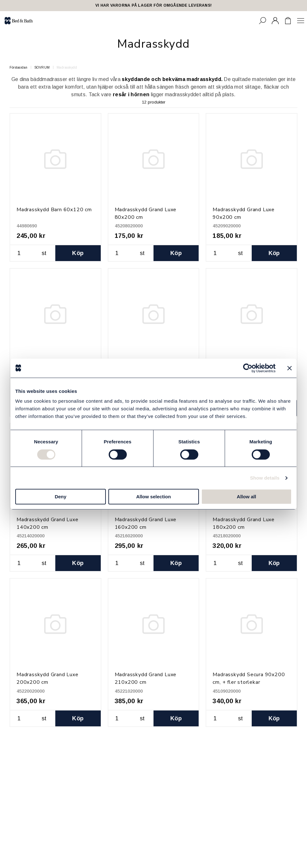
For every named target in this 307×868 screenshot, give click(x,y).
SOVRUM (42, 67)
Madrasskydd (67, 67)
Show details (265, 478)
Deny (61, 497)
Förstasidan (19, 67)
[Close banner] (290, 368)
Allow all (246, 497)
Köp (78, 253)
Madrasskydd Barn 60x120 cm (54, 210)
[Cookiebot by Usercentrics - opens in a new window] (248, 368)
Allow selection (153, 497)
